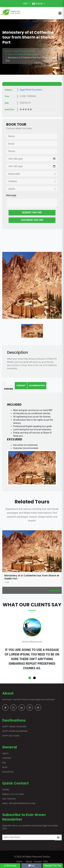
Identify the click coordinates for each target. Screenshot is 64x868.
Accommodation (37, 386)
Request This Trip (32, 213)
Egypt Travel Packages (14, 727)
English (38, 4)
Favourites (8, 772)
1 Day (7, 582)
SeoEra (46, 857)
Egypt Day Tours (11, 736)
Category (8, 90)
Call (32, 866)
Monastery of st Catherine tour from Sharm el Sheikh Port (32, 577)
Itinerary (21, 386)
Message (11, 195)
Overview (8, 389)
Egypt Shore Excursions (25, 51)
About (5, 753)
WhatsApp (10, 866)
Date (7, 103)
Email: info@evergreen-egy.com (19, 803)
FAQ (4, 763)
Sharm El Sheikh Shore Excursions (24, 54)
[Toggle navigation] (60, 13)
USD (26, 4)
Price (7, 96)
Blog (5, 767)
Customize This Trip (32, 220)
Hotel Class (9, 110)
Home (7, 51)
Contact (7, 758)
